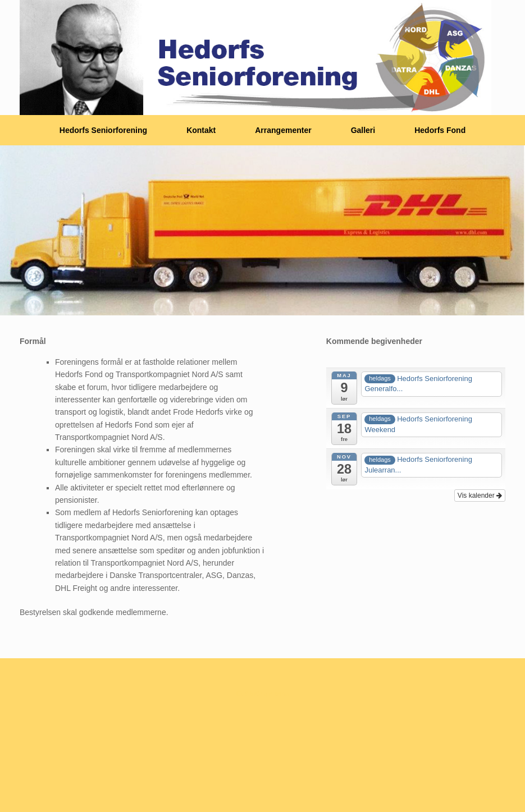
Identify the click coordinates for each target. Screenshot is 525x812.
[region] (262, 230)
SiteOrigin (259, 694)
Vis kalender (480, 496)
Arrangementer (283, 130)
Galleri (363, 130)
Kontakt (201, 130)
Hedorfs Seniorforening (103, 130)
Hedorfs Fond (440, 130)
